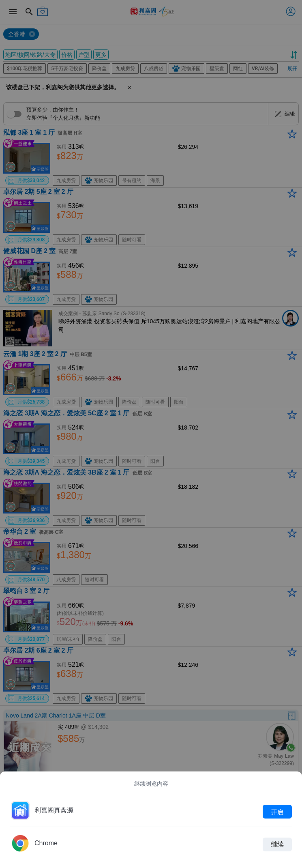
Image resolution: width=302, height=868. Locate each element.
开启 (277, 812)
